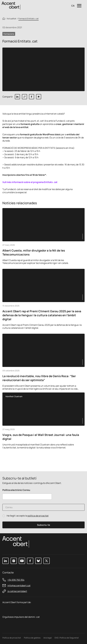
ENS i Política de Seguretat (67, 638)
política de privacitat (38, 516)
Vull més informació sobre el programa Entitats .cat (30, 182)
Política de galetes (32, 638)
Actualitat (12, 19)
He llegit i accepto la (28, 516)
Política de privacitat (12, 638)
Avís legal (48, 638)
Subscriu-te (44, 525)
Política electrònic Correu (16, 490)
